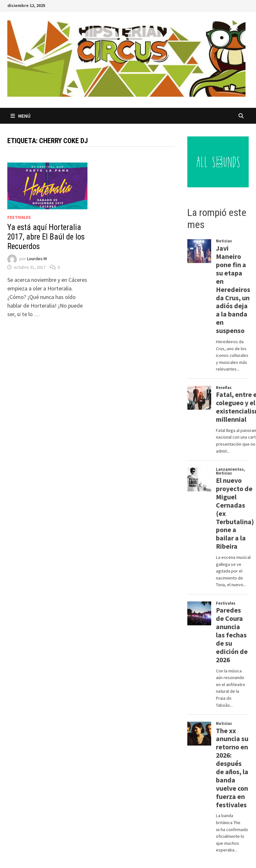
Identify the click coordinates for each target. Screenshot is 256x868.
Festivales (19, 217)
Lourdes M (37, 259)
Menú (21, 116)
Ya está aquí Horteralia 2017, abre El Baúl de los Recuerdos (46, 237)
